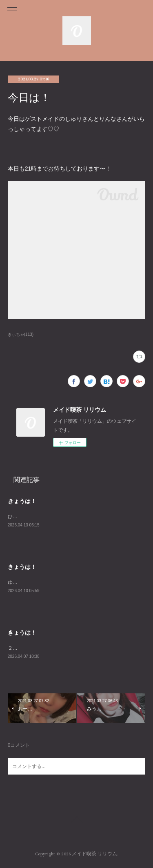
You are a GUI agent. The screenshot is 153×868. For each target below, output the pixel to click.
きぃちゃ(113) (21, 334)
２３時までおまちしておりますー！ (47, 649)
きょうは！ (22, 501)
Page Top (76, 822)
